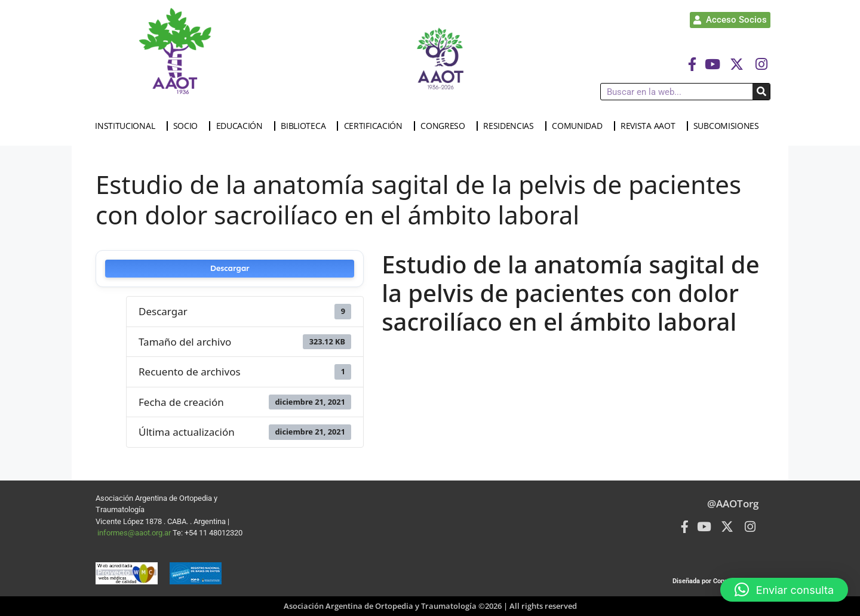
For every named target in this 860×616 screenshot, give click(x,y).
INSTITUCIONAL (128, 126)
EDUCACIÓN (242, 126)
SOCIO (189, 126)
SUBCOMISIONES (729, 126)
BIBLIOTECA (306, 126)
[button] (784, 590)
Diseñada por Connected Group (718, 581)
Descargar (230, 268)
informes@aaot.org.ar (135, 533)
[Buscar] (761, 92)
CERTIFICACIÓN (376, 126)
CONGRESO (446, 126)
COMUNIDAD (580, 126)
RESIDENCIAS (512, 126)
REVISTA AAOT (651, 126)
